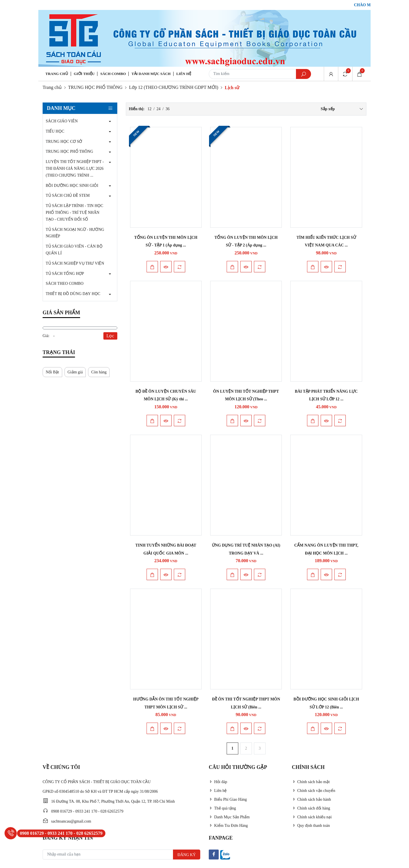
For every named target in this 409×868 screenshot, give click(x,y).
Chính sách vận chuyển (314, 791)
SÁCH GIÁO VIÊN (62, 121)
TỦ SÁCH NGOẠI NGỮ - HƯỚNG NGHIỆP (75, 233)
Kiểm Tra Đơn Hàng (228, 826)
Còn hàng (99, 372)
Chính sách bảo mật (311, 782)
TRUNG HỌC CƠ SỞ (64, 142)
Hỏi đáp (218, 782)
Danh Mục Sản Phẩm (229, 817)
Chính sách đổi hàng (311, 808)
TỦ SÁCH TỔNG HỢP (65, 274)
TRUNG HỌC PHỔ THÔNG (95, 87)
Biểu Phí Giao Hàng (228, 799)
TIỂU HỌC (55, 131)
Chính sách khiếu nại (312, 817)
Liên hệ (184, 74)
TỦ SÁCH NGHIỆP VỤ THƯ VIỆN (75, 263)
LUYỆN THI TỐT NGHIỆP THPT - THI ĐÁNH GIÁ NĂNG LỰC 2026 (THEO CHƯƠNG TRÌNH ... (75, 169)
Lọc (110, 336)
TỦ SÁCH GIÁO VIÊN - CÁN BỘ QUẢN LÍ (74, 250)
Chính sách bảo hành (312, 799)
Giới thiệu (84, 74)
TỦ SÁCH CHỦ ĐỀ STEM (68, 195)
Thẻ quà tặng (222, 808)
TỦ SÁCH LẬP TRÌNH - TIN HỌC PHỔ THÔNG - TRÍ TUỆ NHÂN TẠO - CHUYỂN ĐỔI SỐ (74, 213)
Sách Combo (113, 74)
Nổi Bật (52, 372)
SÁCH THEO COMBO (65, 284)
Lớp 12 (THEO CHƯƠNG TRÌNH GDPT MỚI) (174, 87)
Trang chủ (57, 74)
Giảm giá (75, 372)
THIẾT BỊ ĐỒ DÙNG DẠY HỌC (73, 294)
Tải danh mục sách (151, 74)
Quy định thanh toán (311, 826)
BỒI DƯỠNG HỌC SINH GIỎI (72, 186)
